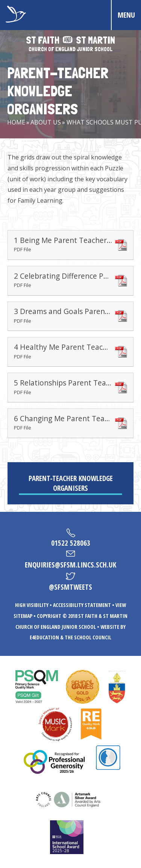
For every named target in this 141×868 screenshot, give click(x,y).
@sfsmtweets (70, 587)
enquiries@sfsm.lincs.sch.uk (70, 565)
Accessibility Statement (82, 605)
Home (16, 122)
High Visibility (32, 605)
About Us (46, 122)
